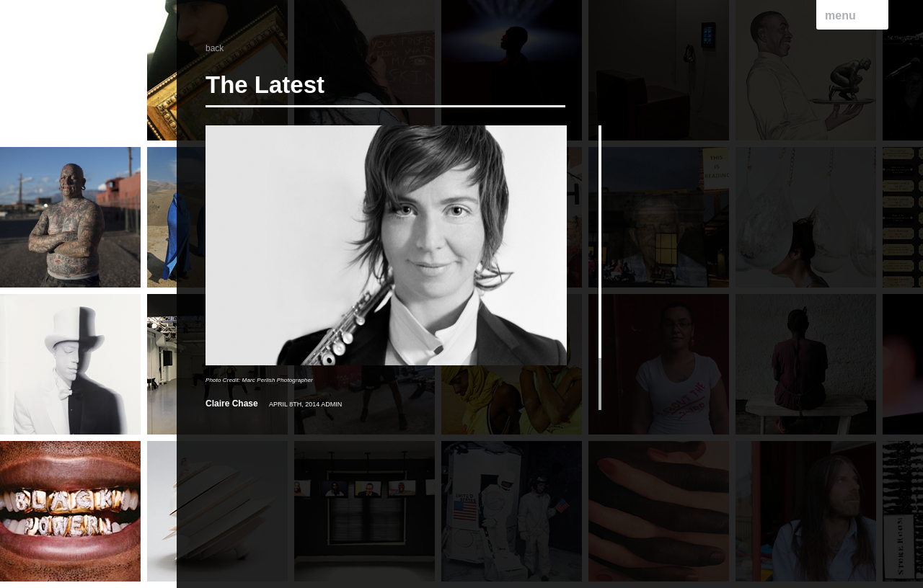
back (215, 48)
